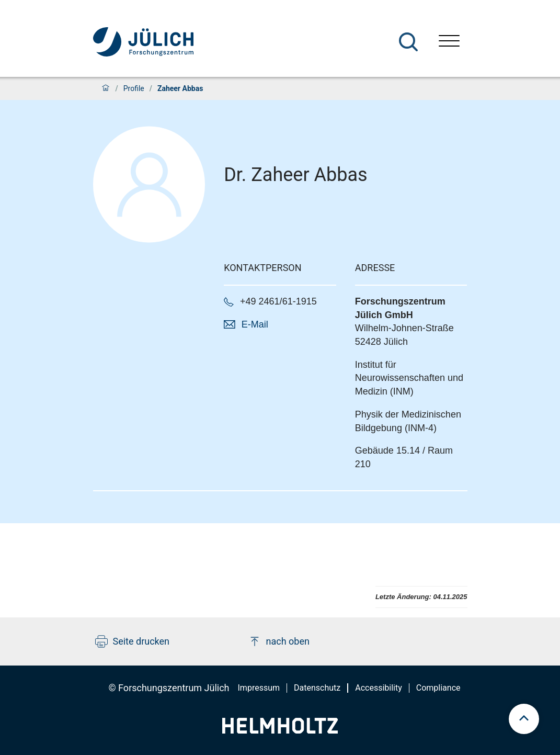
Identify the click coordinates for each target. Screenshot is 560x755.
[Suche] (408, 42)
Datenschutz (317, 688)
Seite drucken (133, 641)
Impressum (259, 688)
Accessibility (379, 688)
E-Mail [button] (255, 324)
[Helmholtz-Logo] (280, 730)
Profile (134, 88)
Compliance (438, 688)
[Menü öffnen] (449, 42)
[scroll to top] (524, 719)
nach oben (279, 641)
